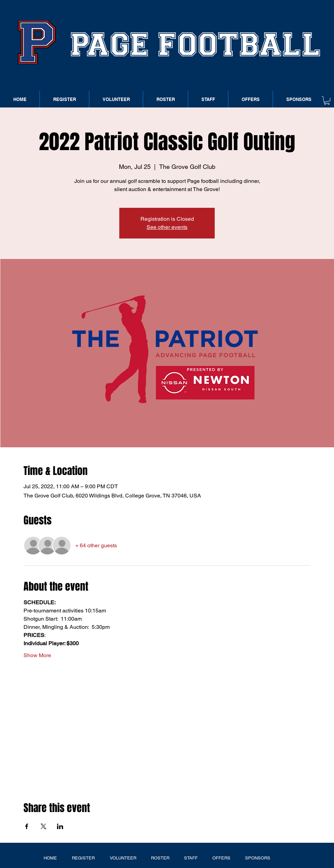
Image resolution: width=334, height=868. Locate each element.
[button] (327, 100)
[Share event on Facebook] (27, 826)
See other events (167, 227)
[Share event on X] (43, 826)
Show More (37, 655)
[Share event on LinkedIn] (60, 826)
